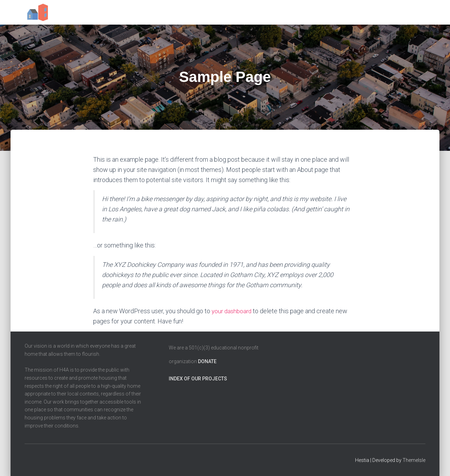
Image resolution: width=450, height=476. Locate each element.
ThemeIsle (414, 460)
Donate (207, 361)
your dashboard (233, 311)
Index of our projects (198, 379)
